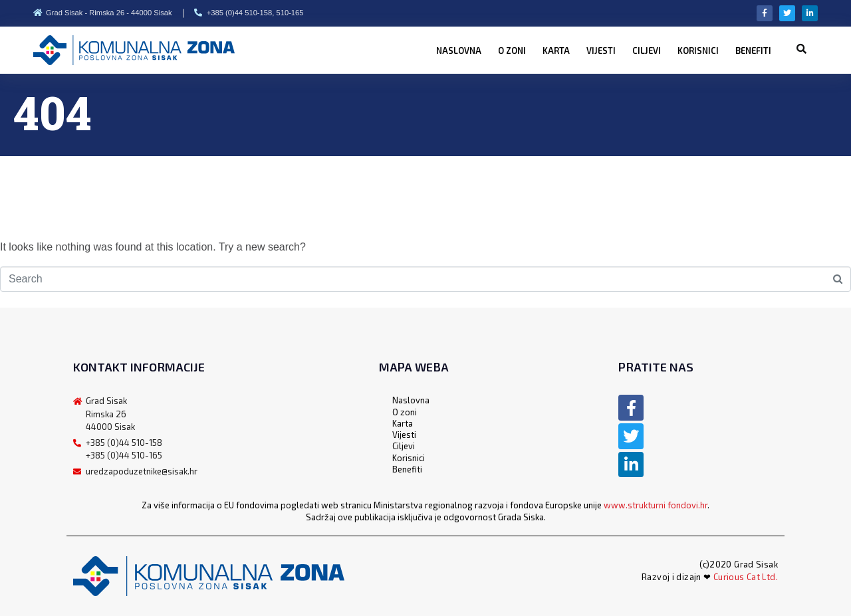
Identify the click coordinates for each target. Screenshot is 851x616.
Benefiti (753, 51)
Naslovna (459, 51)
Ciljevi (647, 51)
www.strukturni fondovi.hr (656, 505)
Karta (556, 51)
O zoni (512, 51)
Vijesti (601, 51)
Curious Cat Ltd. (746, 577)
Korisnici (698, 51)
